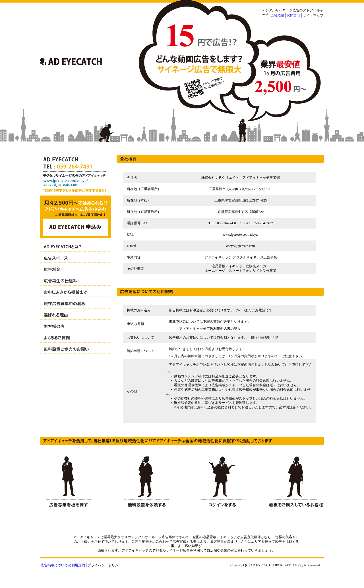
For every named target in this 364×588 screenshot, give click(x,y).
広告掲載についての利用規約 (63, 565)
